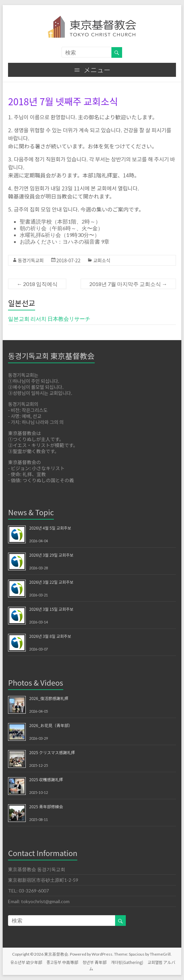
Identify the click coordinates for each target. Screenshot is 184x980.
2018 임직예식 (37, 284)
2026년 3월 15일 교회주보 (51, 609)
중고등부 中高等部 (62, 962)
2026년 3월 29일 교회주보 (51, 555)
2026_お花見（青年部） (51, 725)
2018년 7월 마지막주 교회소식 (128, 284)
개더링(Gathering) (127, 962)
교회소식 (102, 260)
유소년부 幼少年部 (26, 962)
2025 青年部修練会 (46, 806)
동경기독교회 (31, 260)
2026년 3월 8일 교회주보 (50, 636)
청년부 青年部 (95, 962)
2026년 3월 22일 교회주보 (51, 582)
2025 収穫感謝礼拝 (46, 779)
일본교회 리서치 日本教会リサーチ (49, 319)
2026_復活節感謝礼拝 (49, 698)
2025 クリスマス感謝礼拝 (52, 752)
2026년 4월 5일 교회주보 (50, 528)
